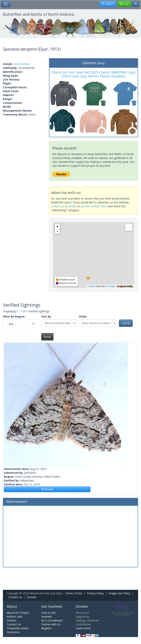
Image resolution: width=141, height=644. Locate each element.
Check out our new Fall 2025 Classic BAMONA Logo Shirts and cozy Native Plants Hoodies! (93, 74)
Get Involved (52, 606)
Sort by (46, 316)
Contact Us (15, 597)
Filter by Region (14, 316)
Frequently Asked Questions (18, 630)
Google (111, 286)
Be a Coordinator (52, 620)
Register (46, 628)
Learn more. (83, 628)
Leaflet (91, 286)
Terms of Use (74, 593)
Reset (47, 337)
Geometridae (22, 64)
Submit (126, 323)
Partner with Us (51, 624)
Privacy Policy (95, 593)
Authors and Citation (14, 618)
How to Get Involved (49, 615)
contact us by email (63, 206)
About (12, 606)
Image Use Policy (119, 593)
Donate (32, 597)
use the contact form (94, 206)
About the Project (18, 613)
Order (83, 316)
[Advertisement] (70, 536)
